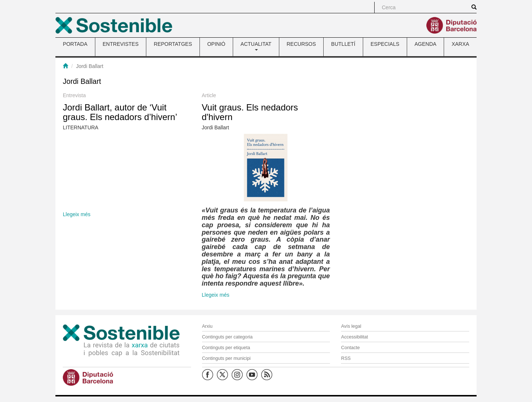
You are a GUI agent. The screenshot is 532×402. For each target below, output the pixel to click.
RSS (346, 358)
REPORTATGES (173, 44)
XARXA (460, 44)
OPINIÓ (216, 44)
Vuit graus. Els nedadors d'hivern (250, 112)
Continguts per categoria (227, 337)
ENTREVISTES (121, 44)
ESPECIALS (385, 44)
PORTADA (75, 44)
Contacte (350, 348)
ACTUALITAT (256, 46)
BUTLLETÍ (343, 44)
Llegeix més (77, 214)
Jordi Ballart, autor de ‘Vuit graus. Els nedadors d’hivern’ (120, 112)
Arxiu (207, 326)
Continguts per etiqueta (226, 348)
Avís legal (351, 326)
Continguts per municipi (226, 358)
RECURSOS (301, 44)
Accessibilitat (354, 337)
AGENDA (425, 44)
